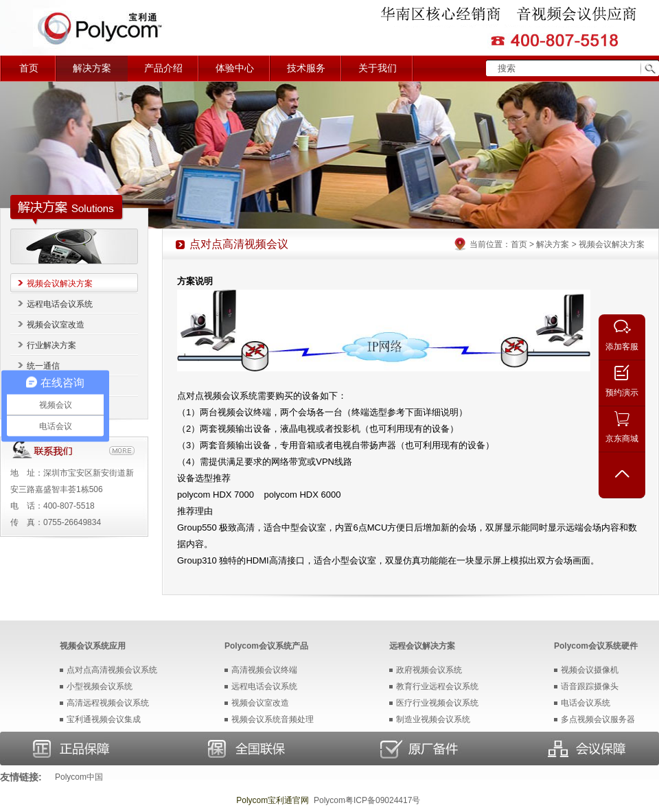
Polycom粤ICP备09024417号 (367, 800)
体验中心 (235, 68)
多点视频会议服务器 (598, 719)
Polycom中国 (79, 777)
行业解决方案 (51, 345)
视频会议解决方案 (60, 283)
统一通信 (43, 366)
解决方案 (92, 68)
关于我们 (378, 68)
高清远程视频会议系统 (108, 703)
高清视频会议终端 (264, 670)
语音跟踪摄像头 (590, 686)
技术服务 (306, 68)
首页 (29, 68)
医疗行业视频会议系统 (437, 703)
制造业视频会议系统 (433, 719)
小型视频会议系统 (100, 686)
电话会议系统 (586, 703)
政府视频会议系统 (429, 670)
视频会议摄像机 (590, 670)
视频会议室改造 (56, 325)
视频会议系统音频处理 (273, 719)
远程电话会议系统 (60, 304)
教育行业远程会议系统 (437, 686)
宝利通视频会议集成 (104, 719)
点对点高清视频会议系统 (112, 670)
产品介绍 (163, 68)
